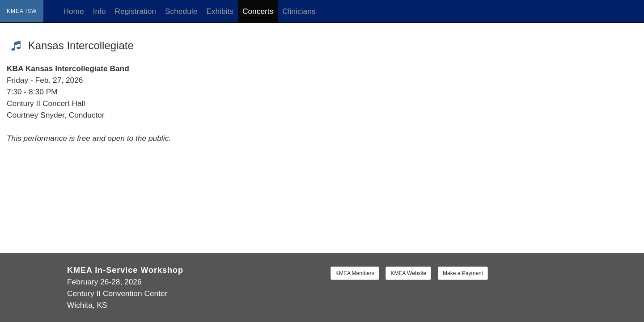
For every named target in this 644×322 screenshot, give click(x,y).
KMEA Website (408, 273)
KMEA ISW (22, 11)
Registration (136, 11)
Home (73, 11)
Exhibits (220, 11)
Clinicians (299, 11)
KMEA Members (355, 273)
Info (100, 11)
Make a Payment (463, 273)
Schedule (181, 11)
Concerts (258, 11)
